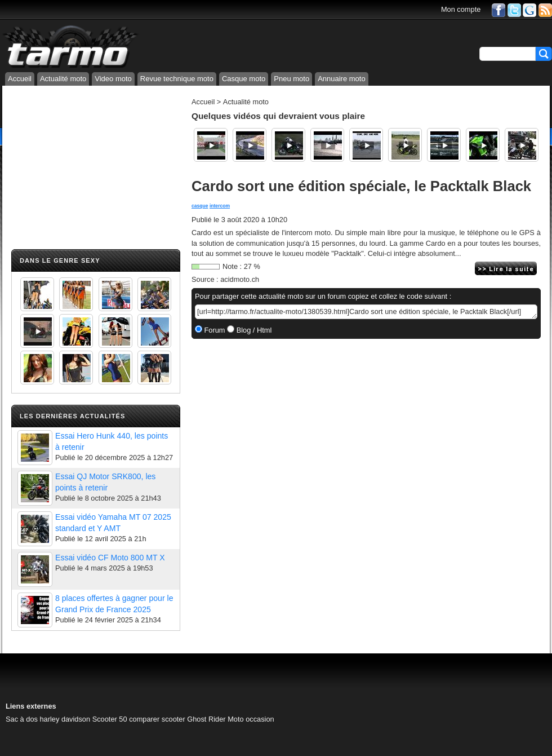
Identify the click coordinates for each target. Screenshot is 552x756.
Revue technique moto (177, 79)
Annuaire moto (342, 79)
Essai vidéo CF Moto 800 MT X (110, 558)
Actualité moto (63, 79)
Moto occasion (251, 719)
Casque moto (244, 79)
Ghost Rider (206, 719)
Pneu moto (291, 79)
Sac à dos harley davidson (48, 719)
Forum (214, 330)
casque (200, 206)
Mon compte (461, 9)
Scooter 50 (110, 719)
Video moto (113, 79)
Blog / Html (253, 330)
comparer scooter (157, 719)
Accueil (20, 79)
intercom (220, 206)
